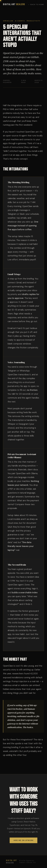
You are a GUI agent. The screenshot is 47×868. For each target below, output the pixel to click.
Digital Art (14, 4)
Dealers (11, 862)
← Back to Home (36, 4)
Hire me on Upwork (24, 840)
